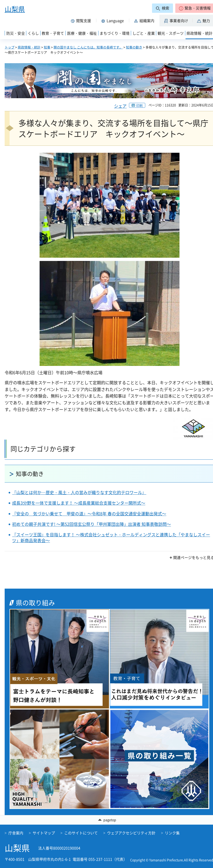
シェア (120, 106)
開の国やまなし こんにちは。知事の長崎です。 (88, 47)
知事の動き (134, 47)
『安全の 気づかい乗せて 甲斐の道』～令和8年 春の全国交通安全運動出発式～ (89, 514)
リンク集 (172, 833)
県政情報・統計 (29, 47)
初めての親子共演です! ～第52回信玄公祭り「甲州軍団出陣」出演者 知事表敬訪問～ (91, 524)
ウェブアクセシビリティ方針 (131, 833)
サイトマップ (44, 833)
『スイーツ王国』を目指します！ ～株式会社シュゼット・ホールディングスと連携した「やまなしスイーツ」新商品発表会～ (111, 538)
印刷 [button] (139, 105)
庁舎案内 (16, 833)
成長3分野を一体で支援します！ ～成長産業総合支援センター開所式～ (79, 503)
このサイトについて (81, 833)
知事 (47, 47)
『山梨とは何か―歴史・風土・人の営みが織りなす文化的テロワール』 (79, 492)
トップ (10, 47)
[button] (82, 21)
